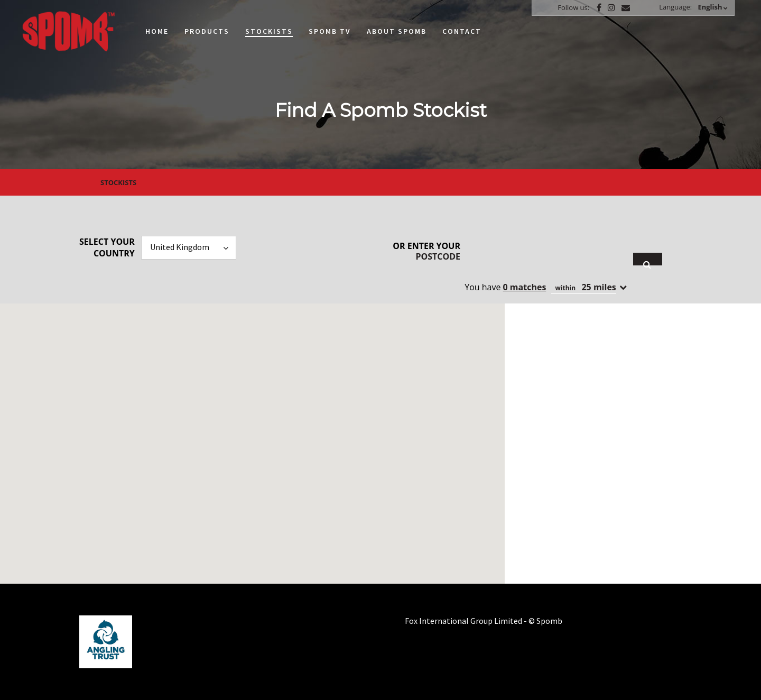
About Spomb (397, 31)
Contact (462, 31)
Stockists (269, 31)
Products (207, 31)
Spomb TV (330, 31)
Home (157, 31)
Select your (107, 247)
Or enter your (426, 251)
